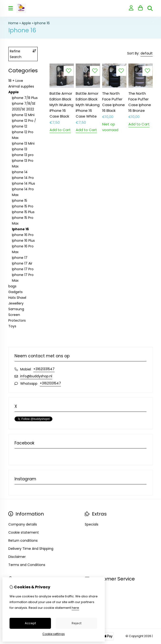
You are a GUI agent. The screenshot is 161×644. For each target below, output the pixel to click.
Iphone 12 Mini (23, 115)
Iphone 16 (42, 23)
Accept (30, 623)
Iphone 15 (20, 201)
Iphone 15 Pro (23, 206)
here (75, 608)
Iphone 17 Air (22, 263)
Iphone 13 (20, 149)
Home (13, 23)
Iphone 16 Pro (23, 235)
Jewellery (16, 303)
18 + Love (16, 81)
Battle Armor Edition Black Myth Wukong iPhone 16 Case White (88, 105)
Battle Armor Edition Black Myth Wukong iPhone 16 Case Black (61, 105)
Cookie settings (54, 634)
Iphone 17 (20, 258)
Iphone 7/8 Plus (25, 98)
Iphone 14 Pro (23, 178)
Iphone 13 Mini (23, 143)
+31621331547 (44, 369)
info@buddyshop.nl (36, 376)
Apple (26, 23)
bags (12, 286)
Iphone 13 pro (23, 155)
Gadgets (15, 292)
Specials (92, 524)
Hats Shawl (17, 298)
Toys (12, 326)
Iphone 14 (20, 172)
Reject (77, 623)
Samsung (16, 309)
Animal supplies (21, 86)
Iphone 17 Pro (23, 269)
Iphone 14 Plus (23, 183)
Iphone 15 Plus (23, 212)
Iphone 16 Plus (23, 241)
